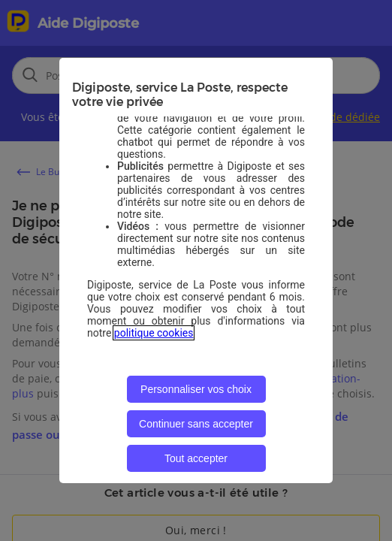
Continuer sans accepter (196, 424)
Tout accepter (196, 458)
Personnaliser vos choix (196, 389)
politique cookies (154, 333)
